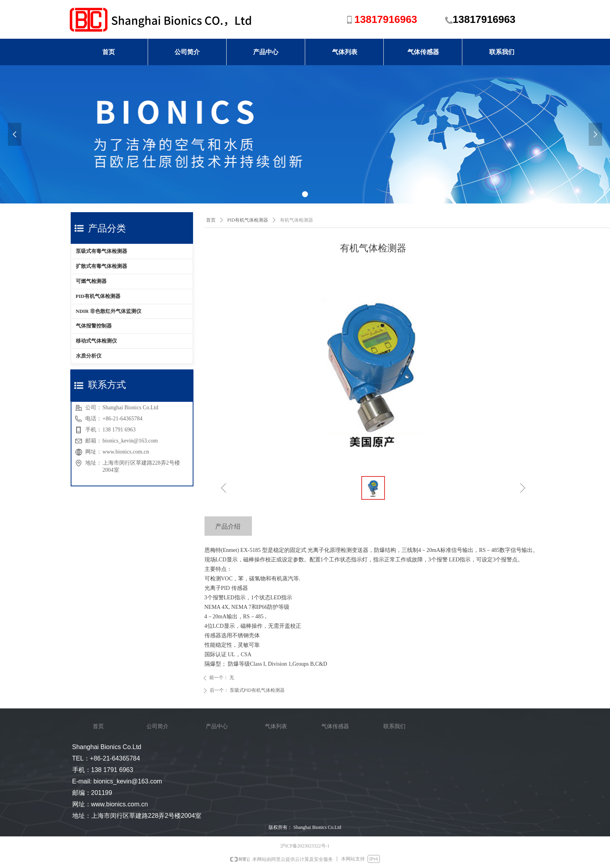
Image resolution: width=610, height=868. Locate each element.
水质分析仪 (89, 356)
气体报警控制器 (94, 326)
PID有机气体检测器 (98, 296)
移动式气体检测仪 (96, 341)
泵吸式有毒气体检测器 (101, 251)
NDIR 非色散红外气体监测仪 (109, 311)
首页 (211, 220)
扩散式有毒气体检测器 (101, 266)
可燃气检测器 (91, 281)
